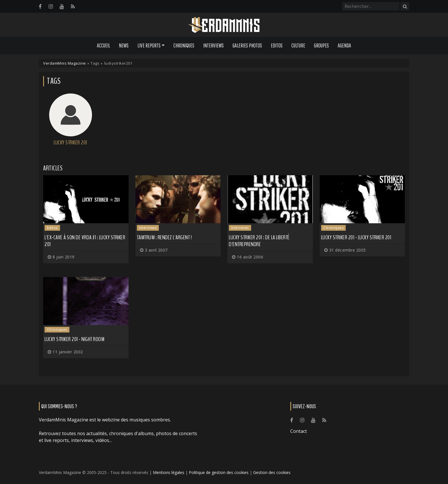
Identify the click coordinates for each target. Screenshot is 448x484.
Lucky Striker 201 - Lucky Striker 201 (356, 237)
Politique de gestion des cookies (219, 472)
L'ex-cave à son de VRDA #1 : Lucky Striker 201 (85, 241)
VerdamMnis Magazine (65, 63)
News (124, 45)
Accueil (103, 45)
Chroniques (184, 45)
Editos (277, 45)
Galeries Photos (247, 45)
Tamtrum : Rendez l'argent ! (164, 237)
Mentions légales (169, 472)
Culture (298, 45)
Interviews (213, 45)
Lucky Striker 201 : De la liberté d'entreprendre (259, 241)
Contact (299, 431)
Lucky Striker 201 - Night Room (74, 339)
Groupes (321, 45)
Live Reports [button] (149, 45)
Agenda (344, 45)
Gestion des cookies (272, 472)
